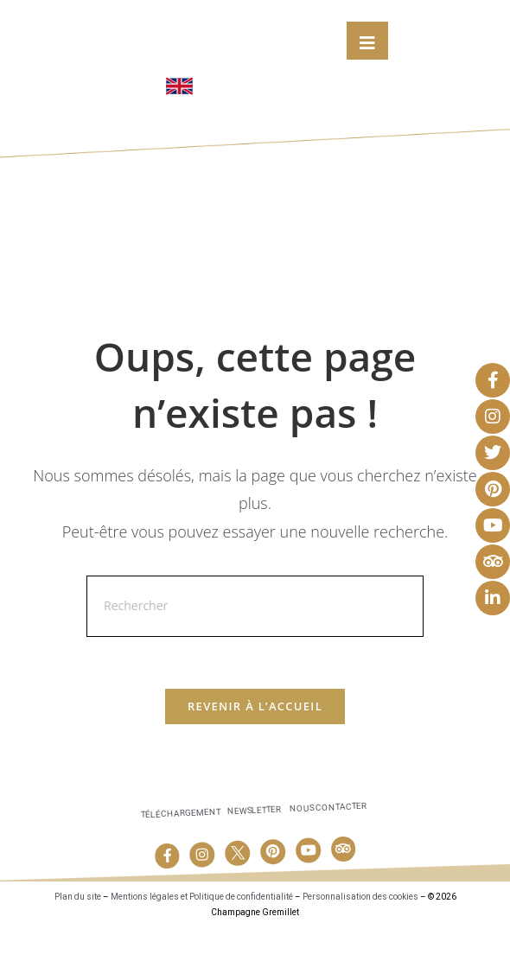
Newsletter (254, 861)
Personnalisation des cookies (360, 948)
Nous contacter (328, 859)
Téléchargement (180, 864)
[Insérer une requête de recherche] (255, 656)
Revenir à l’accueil (255, 757)
